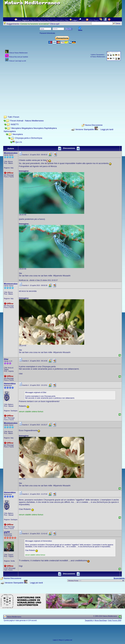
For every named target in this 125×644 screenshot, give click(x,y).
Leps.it (55, 640)
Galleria (61, 20)
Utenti (56, 20)
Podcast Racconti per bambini (19, 57)
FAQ (91, 20)
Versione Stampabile (85, 129)
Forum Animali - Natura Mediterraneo (27, 121)
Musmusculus (11, 153)
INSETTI (15, 124)
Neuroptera (18, 134)
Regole (96, 20)
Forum (19, 20)
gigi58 (7, 532)
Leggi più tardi (107, 129)
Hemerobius (10, 384)
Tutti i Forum (13, 117)
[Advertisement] (62, 84)
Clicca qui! (55, 24)
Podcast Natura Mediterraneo (18, 53)
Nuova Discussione (94, 125)
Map (67, 20)
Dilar (6, 359)
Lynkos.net (68, 640)
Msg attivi (34, 20)
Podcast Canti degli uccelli (18, 61)
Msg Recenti (42, 20)
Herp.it (61, 640)
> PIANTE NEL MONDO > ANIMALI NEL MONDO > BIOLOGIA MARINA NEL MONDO (96, 581)
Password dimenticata (47, 33)
